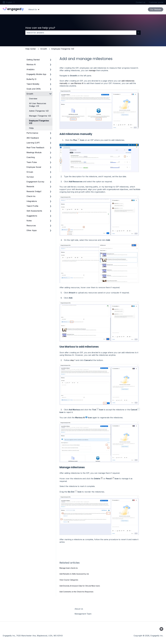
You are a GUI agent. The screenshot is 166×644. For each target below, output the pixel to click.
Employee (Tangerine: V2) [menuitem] (39, 122)
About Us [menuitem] (79, 609)
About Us (33, 9)
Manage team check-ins (69, 568)
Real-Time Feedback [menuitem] (35, 148)
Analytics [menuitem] (30, 69)
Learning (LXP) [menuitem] (33, 143)
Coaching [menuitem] (31, 157)
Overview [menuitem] (33, 99)
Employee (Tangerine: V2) (63, 49)
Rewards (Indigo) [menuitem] (34, 191)
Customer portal (156, 2)
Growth (44, 49)
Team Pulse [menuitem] (32, 162)
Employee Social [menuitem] (34, 167)
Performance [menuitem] (32, 133)
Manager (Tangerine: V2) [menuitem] (40, 116)
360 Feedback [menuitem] (33, 138)
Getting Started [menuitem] (33, 60)
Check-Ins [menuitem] (31, 196)
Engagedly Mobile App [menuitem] (36, 74)
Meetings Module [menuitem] (34, 152)
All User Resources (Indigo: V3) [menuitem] (38, 105)
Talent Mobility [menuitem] (33, 84)
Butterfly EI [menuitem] (31, 79)
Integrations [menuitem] (32, 201)
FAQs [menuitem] (31, 128)
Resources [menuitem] (31, 226)
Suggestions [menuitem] (32, 216)
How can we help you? (40, 28)
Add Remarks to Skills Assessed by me (74, 574)
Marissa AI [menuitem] (31, 64)
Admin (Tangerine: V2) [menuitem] (39, 111)
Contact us (141, 2)
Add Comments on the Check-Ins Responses (76, 592)
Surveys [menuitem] (30, 177)
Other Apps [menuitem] (32, 230)
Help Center (31, 49)
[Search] (138, 33)
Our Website (156, 9)
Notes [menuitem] (29, 221)
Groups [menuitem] (30, 172)
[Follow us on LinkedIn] (161, 629)
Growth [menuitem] (30, 94)
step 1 (73, 360)
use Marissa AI (77, 83)
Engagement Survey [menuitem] (35, 182)
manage (92, 70)
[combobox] (81, 33)
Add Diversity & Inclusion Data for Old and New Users (80, 586)
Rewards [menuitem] (30, 186)
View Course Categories (69, 580)
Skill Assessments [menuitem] (34, 211)
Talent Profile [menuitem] (32, 206)
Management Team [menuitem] (83, 614)
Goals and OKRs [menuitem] (34, 89)
